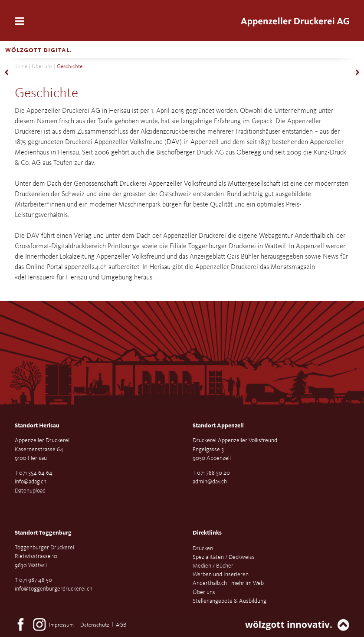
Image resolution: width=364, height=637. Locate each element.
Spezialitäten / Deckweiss (224, 557)
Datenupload (30, 491)
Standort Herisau (37, 426)
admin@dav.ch (210, 482)
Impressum (61, 625)
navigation (20, 21)
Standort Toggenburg (43, 533)
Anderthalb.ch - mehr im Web (228, 583)
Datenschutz (95, 625)
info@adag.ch (31, 482)
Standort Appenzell (218, 426)
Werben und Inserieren (221, 575)
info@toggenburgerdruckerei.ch (54, 589)
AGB (121, 625)
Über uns (42, 67)
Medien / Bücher (213, 566)
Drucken (203, 548)
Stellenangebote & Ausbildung (230, 601)
